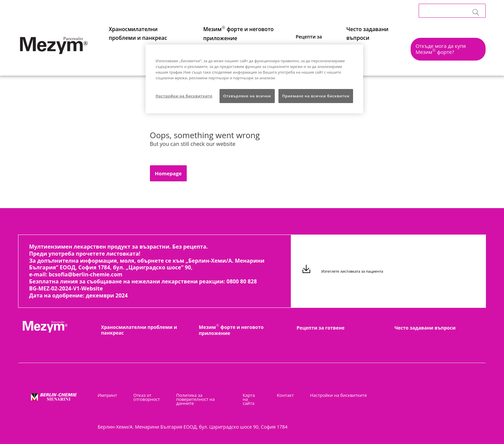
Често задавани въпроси (361, 48)
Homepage (168, 173)
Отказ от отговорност (144, 397)
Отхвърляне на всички (247, 96)
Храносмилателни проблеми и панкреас (139, 330)
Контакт (288, 395)
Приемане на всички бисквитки (316, 96)
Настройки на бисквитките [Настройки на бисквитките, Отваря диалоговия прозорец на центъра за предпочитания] (184, 96)
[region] (254, 79)
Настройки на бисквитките (338, 395)
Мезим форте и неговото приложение (231, 330)
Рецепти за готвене (320, 328)
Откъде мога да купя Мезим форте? (444, 49)
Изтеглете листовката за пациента (352, 272)
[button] (444, 51)
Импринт (107, 395)
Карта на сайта (255, 397)
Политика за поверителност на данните (194, 399)
